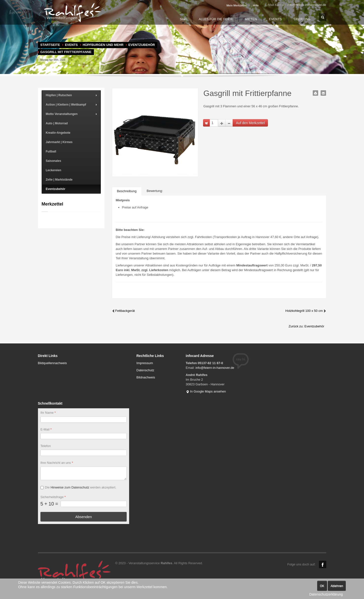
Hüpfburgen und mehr (103, 45)
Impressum (145, 363)
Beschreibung (127, 191)
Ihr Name (48, 413)
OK (322, 586)
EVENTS (71, 45)
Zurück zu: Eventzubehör (306, 326)
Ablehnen (337, 586)
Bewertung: (155, 191)
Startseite (50, 45)
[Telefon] (84, 453)
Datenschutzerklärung (326, 594)
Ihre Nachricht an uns (57, 463)
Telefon (46, 446)
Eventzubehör (142, 45)
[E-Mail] (84, 436)
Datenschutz (145, 370)
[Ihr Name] (84, 420)
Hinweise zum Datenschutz (70, 487)
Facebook (323, 564)
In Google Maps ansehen (206, 391)
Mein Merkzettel (237, 5)
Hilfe (256, 5)
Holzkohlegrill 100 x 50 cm (306, 311)
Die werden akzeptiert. (81, 487)
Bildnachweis (146, 377)
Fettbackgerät (123, 311)
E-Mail (46, 429)
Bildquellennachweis (52, 363)
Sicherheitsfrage (53, 497)
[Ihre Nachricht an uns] (84, 473)
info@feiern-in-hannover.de (307, 5)
